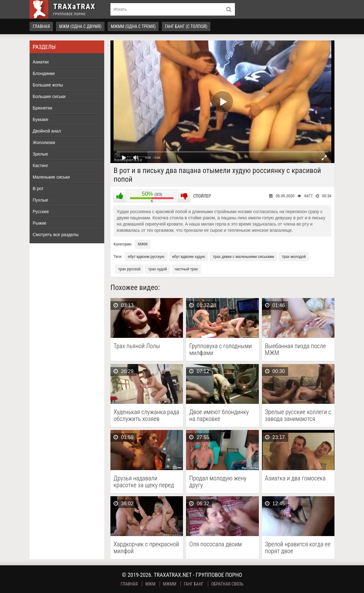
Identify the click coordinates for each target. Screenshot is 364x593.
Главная (41, 26)
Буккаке (40, 119)
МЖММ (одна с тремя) (133, 26)
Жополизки (44, 142)
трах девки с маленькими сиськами (243, 257)
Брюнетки (42, 108)
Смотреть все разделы (56, 235)
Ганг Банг (194, 584)
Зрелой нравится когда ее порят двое (298, 548)
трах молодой (294, 257)
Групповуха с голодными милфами (220, 349)
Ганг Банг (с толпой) (186, 26)
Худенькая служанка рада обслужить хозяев (146, 415)
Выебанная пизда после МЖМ (296, 349)
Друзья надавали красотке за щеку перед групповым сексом (144, 482)
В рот (38, 189)
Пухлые (40, 200)
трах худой (157, 269)
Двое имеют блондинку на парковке (219, 415)
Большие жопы (48, 85)
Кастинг (40, 166)
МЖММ (170, 584)
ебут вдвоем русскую (146, 257)
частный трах (187, 269)
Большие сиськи (49, 96)
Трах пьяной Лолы (137, 346)
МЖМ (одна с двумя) (80, 26)
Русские (41, 212)
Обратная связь (227, 584)
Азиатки (41, 62)
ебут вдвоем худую (189, 257)
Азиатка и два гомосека (295, 478)
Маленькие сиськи (51, 177)
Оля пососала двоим (215, 544)
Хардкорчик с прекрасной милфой (146, 548)
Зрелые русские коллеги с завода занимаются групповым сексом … (298, 415)
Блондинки (44, 73)
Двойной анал (47, 131)
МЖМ (143, 244)
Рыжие (40, 223)
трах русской (129, 269)
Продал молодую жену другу (218, 482)
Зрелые (40, 154)
